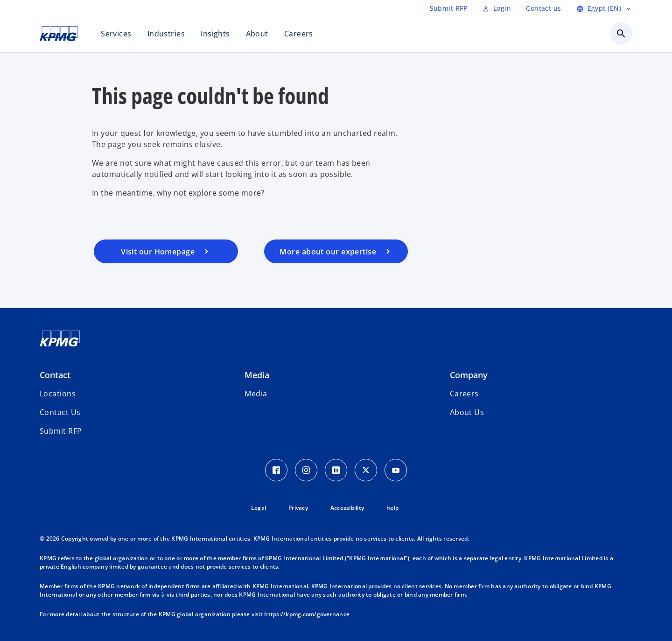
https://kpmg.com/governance (307, 614)
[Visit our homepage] (166, 252)
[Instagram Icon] (306, 470)
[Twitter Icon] (366, 470)
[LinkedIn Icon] (336, 470)
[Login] (497, 8)
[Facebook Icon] (276, 470)
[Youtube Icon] (396, 470)
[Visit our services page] (336, 252)
